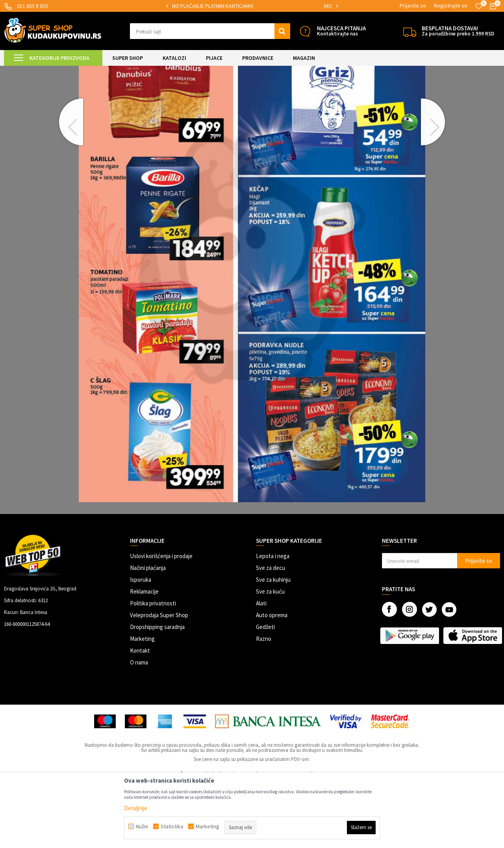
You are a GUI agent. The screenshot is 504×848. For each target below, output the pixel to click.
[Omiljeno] (479, 6)
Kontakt (140, 716)
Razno (264, 704)
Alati (261, 669)
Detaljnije (136, 808)
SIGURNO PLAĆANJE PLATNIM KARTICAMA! (251, 6)
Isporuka (141, 645)
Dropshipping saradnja (157, 693)
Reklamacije (144, 657)
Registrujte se (451, 6)
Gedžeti (265, 693)
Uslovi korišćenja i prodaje (161, 622)
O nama (139, 728)
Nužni (142, 826)
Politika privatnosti (153, 669)
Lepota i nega (273, 622)
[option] (252, 6)
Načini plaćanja (148, 634)
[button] (210, 31)
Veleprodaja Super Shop (159, 681)
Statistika (172, 826)
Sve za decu (271, 634)
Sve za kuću (270, 657)
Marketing (142, 704)
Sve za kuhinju (273, 645)
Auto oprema (272, 681)
